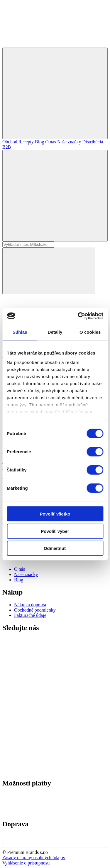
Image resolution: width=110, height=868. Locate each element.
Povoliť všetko (55, 514)
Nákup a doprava (30, 605)
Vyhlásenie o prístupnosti (26, 863)
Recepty (26, 142)
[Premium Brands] (46, 45)
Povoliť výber (55, 531)
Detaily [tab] (55, 332)
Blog (39, 142)
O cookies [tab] (90, 332)
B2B (7, 147)
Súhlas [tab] (20, 332)
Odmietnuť (55, 548)
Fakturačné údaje (30, 615)
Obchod (10, 142)
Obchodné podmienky (35, 610)
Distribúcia (93, 142)
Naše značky (69, 142)
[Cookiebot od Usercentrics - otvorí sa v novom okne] (78, 316)
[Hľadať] (55, 196)
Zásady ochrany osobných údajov (34, 858)
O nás (51, 142)
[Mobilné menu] (55, 93)
